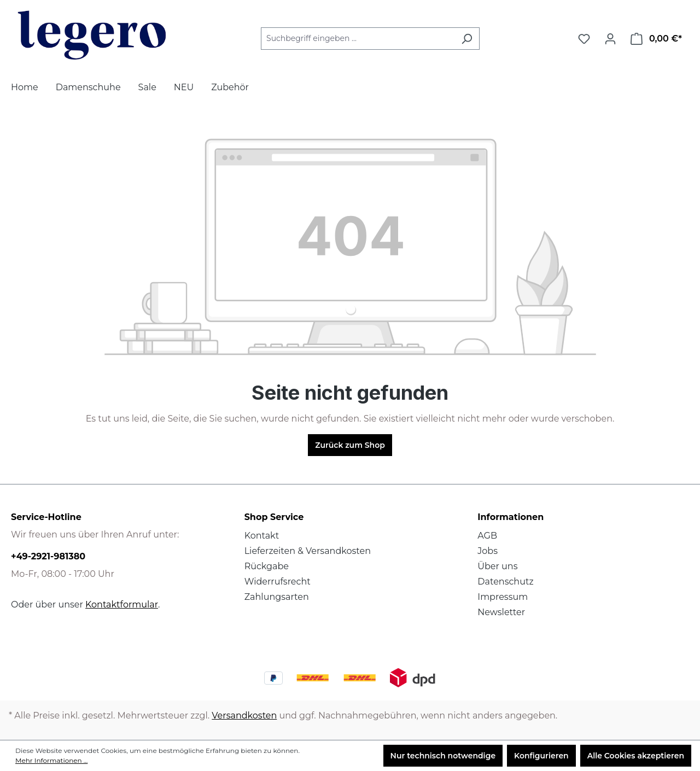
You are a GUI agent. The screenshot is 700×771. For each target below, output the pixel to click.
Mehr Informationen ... (51, 760)
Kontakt (262, 536)
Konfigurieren (541, 756)
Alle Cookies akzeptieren (636, 756)
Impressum (503, 597)
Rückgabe (267, 566)
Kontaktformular (122, 604)
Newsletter (501, 612)
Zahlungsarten (277, 597)
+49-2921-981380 (48, 556)
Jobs (488, 551)
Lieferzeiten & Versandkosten (308, 551)
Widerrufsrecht (278, 582)
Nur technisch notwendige (443, 756)
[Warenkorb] (656, 39)
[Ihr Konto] (610, 39)
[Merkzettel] (584, 39)
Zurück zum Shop (350, 445)
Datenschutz (505, 582)
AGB (487, 536)
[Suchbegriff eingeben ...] (358, 39)
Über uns (497, 566)
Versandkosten (244, 715)
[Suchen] (467, 39)
